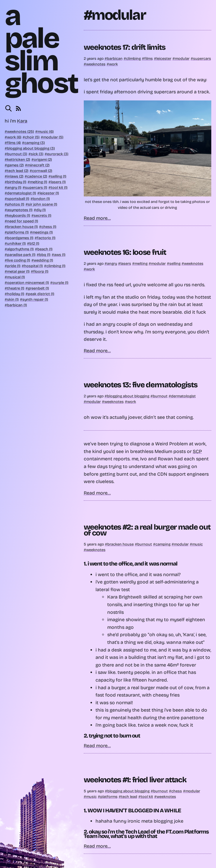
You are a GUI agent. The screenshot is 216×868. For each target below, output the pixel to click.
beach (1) (45, 249)
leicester (164, 58)
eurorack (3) (58, 154)
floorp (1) (41, 271)
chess (177, 791)
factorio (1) (46, 238)
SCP (197, 451)
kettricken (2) (19, 159)
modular (182, 58)
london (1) (41, 199)
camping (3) (35, 143)
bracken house (120, 544)
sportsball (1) (18, 199)
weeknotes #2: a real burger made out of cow (147, 530)
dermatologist (183, 396)
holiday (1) (16, 294)
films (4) (14, 143)
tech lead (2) (18, 171)
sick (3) (37, 154)
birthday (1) (17, 182)
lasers (126, 263)
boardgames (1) (20, 238)
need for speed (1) (23, 221)
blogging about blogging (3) (31, 148)
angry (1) (14, 187)
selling (175, 263)
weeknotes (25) (21, 132)
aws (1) (60, 255)
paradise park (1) (21, 255)
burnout (160, 396)
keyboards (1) (19, 215)
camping (163, 544)
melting (141, 263)
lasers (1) (58, 182)
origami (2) (43, 159)
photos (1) (16, 204)
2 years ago (94, 58)
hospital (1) (34, 266)
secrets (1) (43, 215)
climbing (133, 58)
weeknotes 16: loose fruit (125, 252)
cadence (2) (37, 176)
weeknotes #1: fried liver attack (135, 780)
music (197, 544)
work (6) (14, 137)
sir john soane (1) (43, 204)
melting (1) (39, 182)
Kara (22, 121)
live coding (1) (19, 260)
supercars (202, 58)
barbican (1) (17, 305)
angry (112, 263)
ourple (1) (61, 283)
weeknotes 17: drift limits (125, 47)
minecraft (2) (38, 165)
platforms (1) (18, 232)
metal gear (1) (18, 271)
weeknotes (96, 64)
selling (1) (59, 176)
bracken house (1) (22, 227)
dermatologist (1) (22, 193)
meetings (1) (43, 232)
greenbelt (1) (38, 288)
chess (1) (49, 227)
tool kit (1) (59, 187)
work (113, 64)
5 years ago (94, 544)
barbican (115, 58)
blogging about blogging (128, 396)
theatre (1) (16, 288)
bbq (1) (45, 255)
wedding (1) (43, 260)
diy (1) (41, 210)
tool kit (147, 797)
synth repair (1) (35, 299)
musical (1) (16, 277)
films (149, 58)
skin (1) (13, 299)
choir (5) (32, 137)
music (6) (46, 132)
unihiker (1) (16, 243)
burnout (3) (17, 154)
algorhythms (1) (20, 249)
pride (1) (14, 266)
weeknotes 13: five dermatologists (141, 385)
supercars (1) (36, 187)
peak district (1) (41, 294)
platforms (109, 797)
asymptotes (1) (20, 210)
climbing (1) (56, 266)
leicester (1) (49, 193)
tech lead (129, 797)
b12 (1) (34, 243)
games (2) (15, 165)
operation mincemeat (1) (28, 283)
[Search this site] (9, 108)
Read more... (97, 218)
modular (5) (53, 137)
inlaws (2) (15, 176)
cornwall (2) (42, 171)
